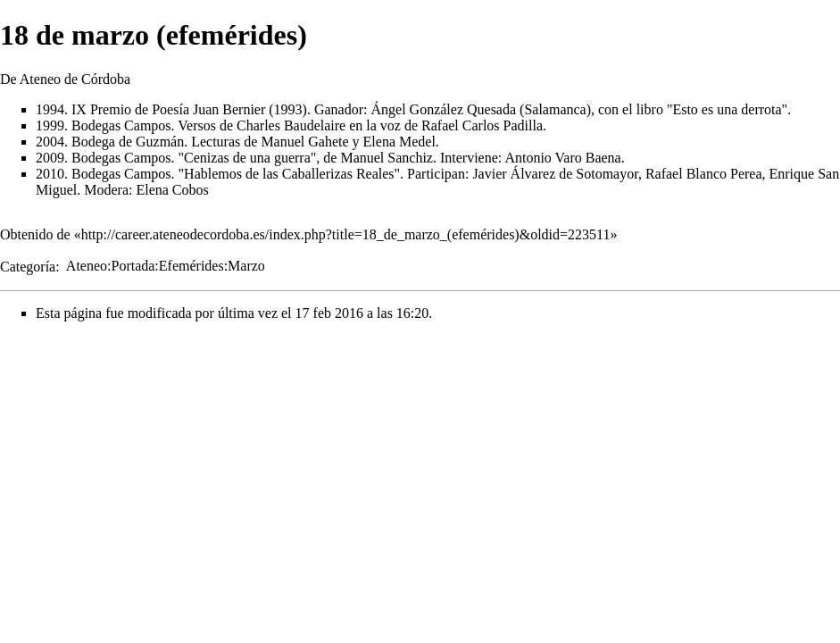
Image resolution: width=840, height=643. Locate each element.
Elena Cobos (172, 190)
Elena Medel (399, 142)
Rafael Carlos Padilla (482, 125)
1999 (50, 125)
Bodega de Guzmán (128, 142)
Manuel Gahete (304, 142)
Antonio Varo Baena (562, 158)
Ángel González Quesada (443, 109)
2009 (50, 158)
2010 (50, 174)
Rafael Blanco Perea (704, 174)
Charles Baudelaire (291, 125)
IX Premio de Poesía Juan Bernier (168, 109)
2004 (50, 142)
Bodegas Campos (121, 125)
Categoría (28, 266)
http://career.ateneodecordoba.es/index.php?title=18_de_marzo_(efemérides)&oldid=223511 (346, 234)
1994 (50, 109)
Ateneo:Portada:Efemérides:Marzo (166, 266)
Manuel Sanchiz (387, 158)
